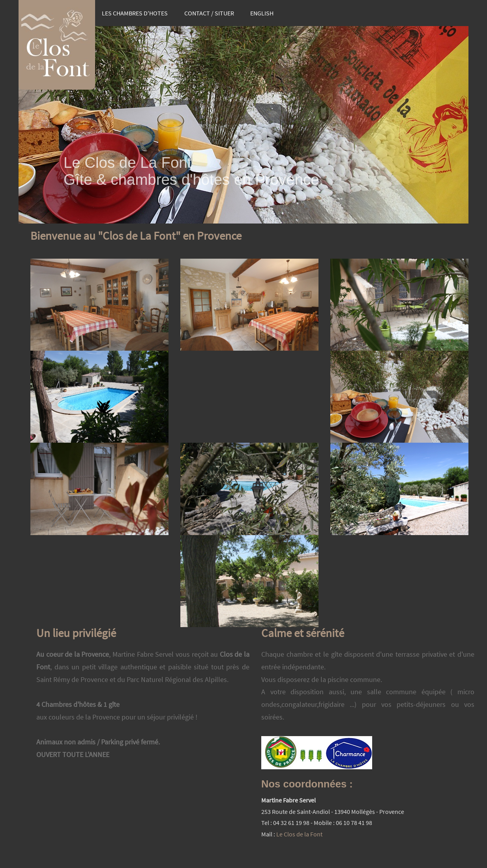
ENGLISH (262, 13)
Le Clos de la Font (299, 834)
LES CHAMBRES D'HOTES (135, 13)
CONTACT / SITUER (209, 13)
